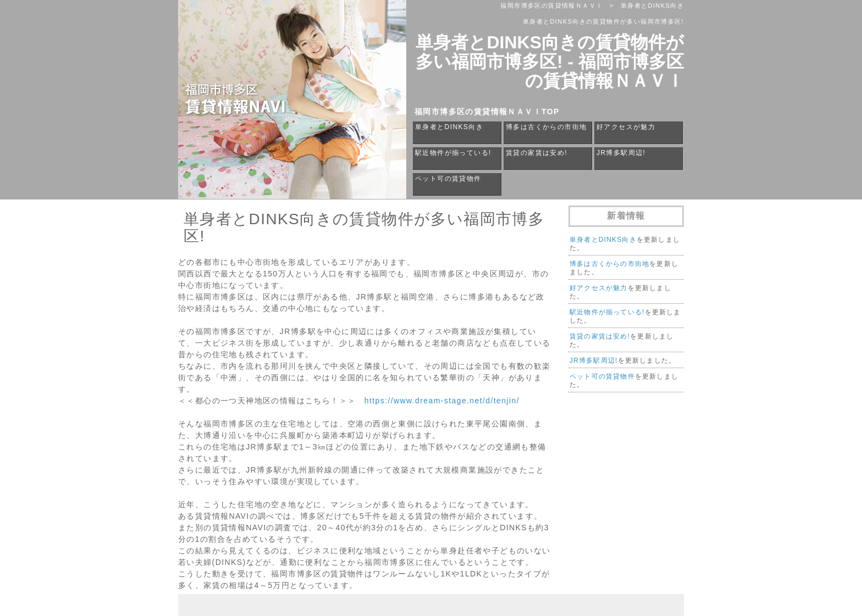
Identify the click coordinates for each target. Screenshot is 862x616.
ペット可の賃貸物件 (448, 179)
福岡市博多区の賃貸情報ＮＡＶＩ (551, 5)
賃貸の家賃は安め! (537, 153)
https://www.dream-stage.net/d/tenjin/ (442, 401)
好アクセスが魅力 (626, 127)
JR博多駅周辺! (621, 153)
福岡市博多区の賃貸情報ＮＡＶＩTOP (487, 112)
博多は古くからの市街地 (546, 127)
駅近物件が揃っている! (453, 153)
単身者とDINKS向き (449, 127)
